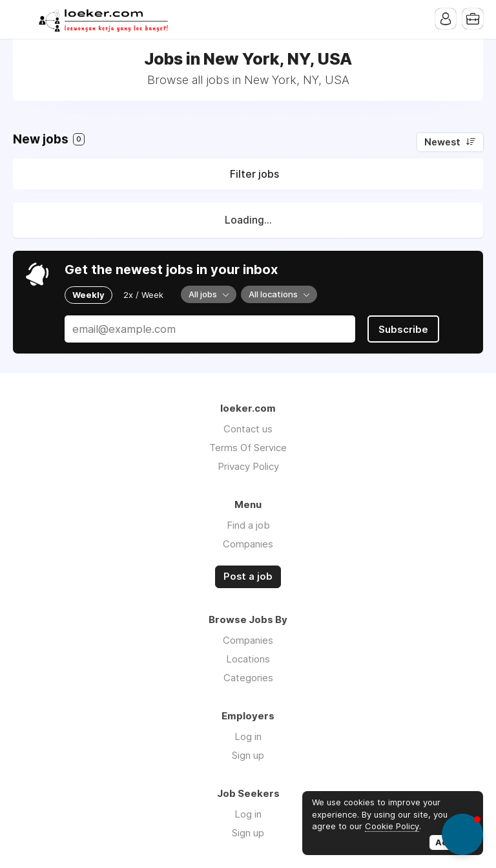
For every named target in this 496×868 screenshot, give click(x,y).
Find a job (248, 525)
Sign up (248, 755)
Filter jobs (254, 174)
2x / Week (143, 295)
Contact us (248, 429)
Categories (248, 678)
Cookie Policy (392, 826)
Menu (23, 19)
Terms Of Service (248, 448)
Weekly (88, 295)
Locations (248, 659)
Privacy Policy (248, 466)
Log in (248, 736)
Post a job (248, 577)
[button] (462, 834)
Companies (248, 544)
